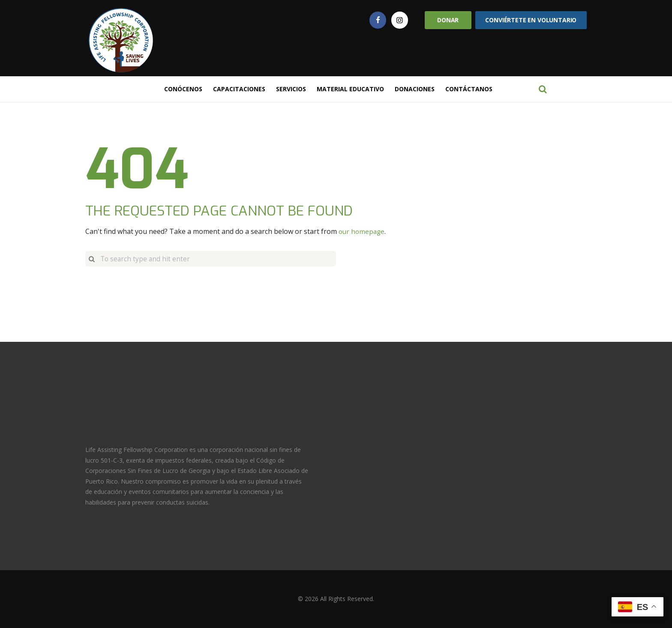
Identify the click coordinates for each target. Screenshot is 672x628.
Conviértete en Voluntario (531, 20)
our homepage (363, 231)
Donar (448, 20)
